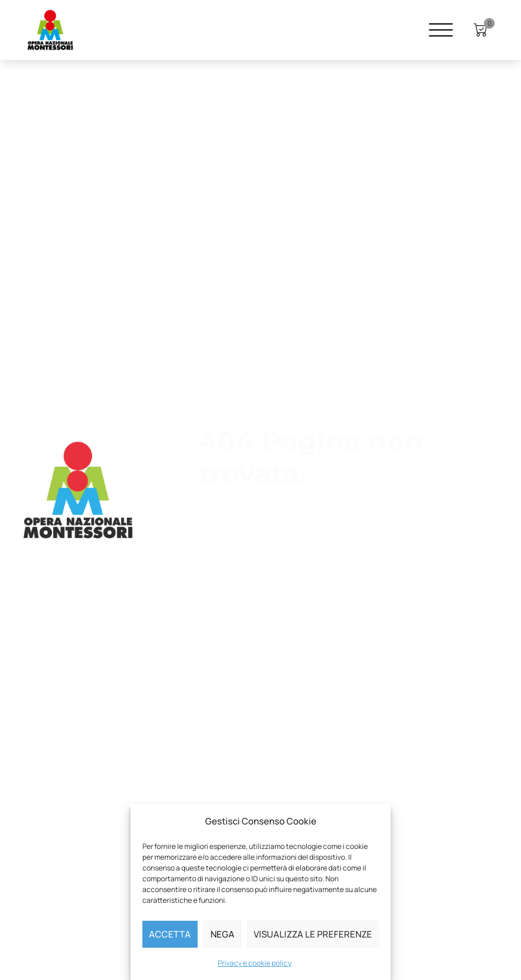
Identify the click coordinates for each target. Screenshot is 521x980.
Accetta (170, 934)
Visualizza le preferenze (313, 934)
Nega (223, 934)
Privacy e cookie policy (255, 963)
